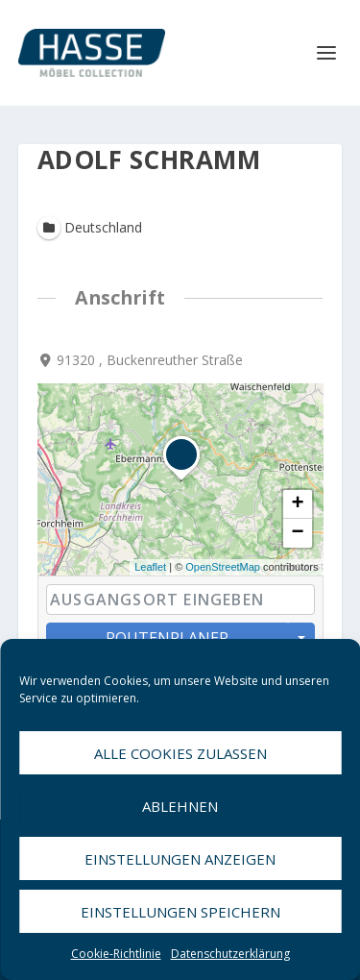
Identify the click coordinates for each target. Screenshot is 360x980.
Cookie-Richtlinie (116, 954)
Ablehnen (180, 806)
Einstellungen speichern (180, 912)
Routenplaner (167, 638)
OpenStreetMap (223, 568)
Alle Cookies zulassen (180, 753)
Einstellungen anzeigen (180, 859)
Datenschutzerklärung (230, 954)
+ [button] (297, 505)
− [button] (297, 534)
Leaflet (150, 568)
